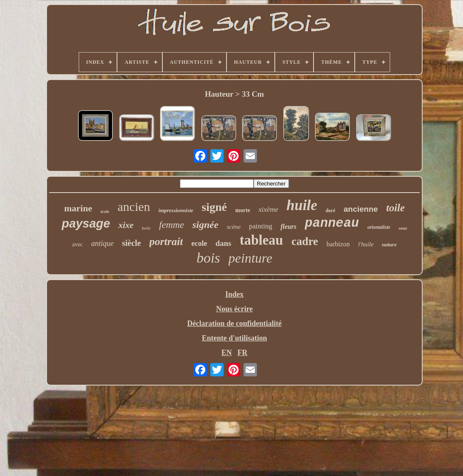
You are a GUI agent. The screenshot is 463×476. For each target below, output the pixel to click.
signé (214, 207)
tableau (261, 240)
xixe (126, 225)
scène (234, 227)
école (105, 212)
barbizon (338, 244)
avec (77, 244)
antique (102, 243)
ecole (199, 243)
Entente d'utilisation (235, 338)
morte (243, 210)
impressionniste (176, 210)
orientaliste (379, 227)
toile (396, 208)
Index (234, 294)
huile (302, 205)
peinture (250, 258)
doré (330, 210)
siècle (132, 243)
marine (78, 208)
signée (205, 225)
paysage (86, 223)
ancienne (361, 209)
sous (403, 228)
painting (261, 226)
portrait (166, 242)
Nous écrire (234, 309)
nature (389, 244)
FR (242, 353)
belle (146, 228)
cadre (305, 241)
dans (223, 243)
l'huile (366, 244)
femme (172, 225)
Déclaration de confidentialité (235, 323)
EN (227, 353)
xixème (268, 209)
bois (208, 258)
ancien (134, 207)
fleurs (289, 227)
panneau (332, 223)
